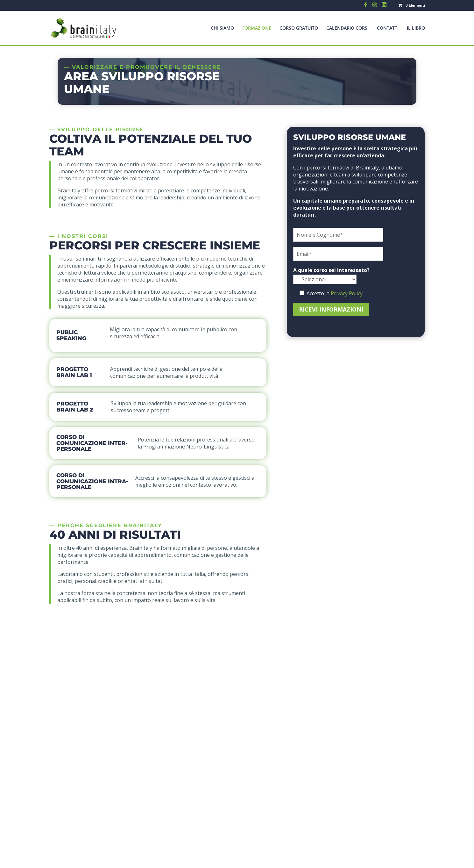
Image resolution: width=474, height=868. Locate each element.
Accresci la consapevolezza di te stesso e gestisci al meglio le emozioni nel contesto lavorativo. (195, 481)
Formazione (257, 28)
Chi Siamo (222, 28)
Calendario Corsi (347, 28)
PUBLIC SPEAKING (71, 335)
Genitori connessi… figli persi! (217, 755)
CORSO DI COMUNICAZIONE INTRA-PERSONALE (92, 481)
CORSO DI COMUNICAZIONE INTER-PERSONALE (92, 443)
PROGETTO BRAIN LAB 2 (75, 407)
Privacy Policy (347, 293)
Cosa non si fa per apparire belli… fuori (228, 799)
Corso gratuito (299, 28)
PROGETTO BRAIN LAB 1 (74, 372)
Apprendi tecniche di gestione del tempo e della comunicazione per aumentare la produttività (166, 372)
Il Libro (416, 28)
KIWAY (222, 859)
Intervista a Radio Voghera (213, 817)
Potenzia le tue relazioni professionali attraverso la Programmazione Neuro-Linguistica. (196, 443)
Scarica (383, 647)
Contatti (388, 28)
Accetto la (311, 644)
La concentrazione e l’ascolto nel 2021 (227, 737)
